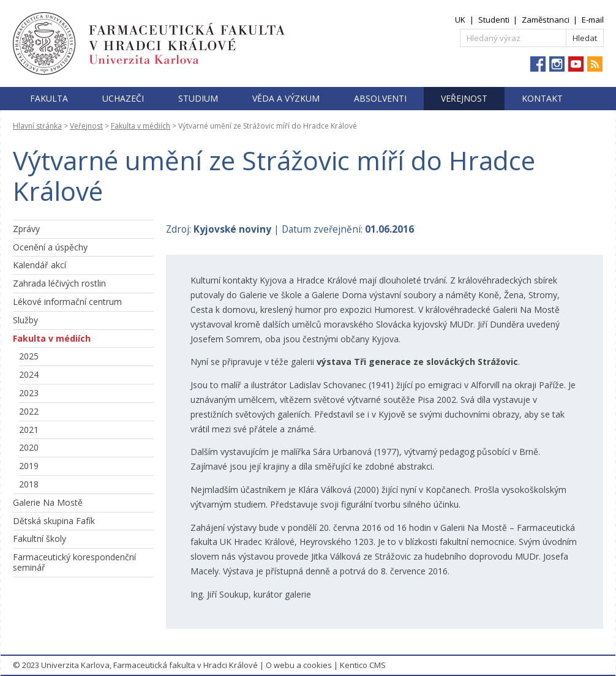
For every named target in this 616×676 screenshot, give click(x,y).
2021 (29, 430)
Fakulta (49, 98)
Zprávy (26, 229)
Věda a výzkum (286, 98)
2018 (29, 484)
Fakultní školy (39, 539)
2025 (29, 356)
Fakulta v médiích (141, 126)
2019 (29, 466)
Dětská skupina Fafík (54, 521)
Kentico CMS (363, 665)
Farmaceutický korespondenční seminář (74, 562)
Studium (198, 98)
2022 (29, 411)
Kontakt (542, 98)
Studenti (494, 20)
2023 (29, 393)
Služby (25, 320)
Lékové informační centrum (67, 302)
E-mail (593, 20)
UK (460, 20)
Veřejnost (464, 98)
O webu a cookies (299, 665)
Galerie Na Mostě (48, 502)
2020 (29, 447)
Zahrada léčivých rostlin (59, 283)
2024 (29, 374)
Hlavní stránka (37, 126)
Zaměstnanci (546, 20)
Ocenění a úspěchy (50, 247)
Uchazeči (123, 98)
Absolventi (380, 98)
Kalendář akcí (39, 265)
